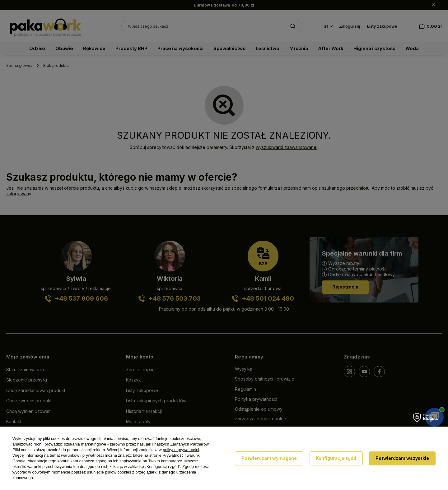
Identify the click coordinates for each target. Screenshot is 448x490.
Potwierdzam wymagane (269, 458)
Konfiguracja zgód (336, 458)
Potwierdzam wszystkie (402, 458)
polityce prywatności (181, 450)
